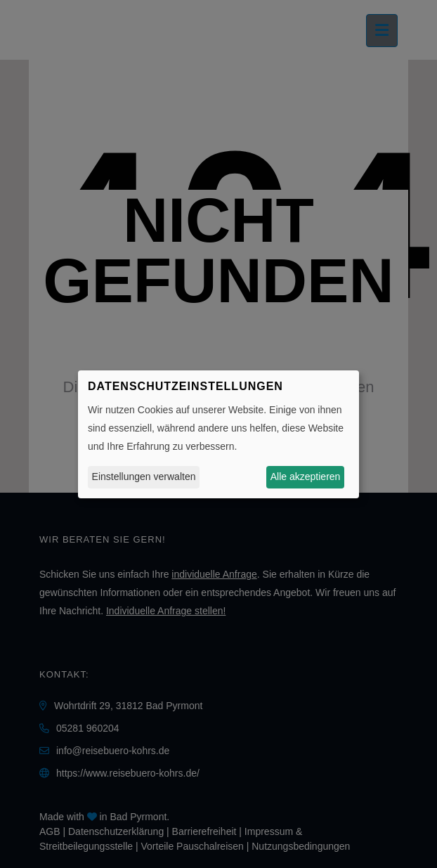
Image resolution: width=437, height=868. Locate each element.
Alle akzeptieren (306, 477)
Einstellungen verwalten (144, 477)
